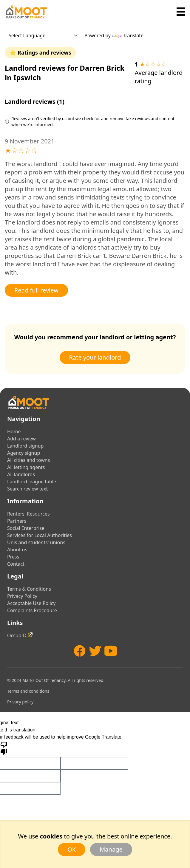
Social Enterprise (26, 528)
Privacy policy (20, 702)
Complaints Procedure (32, 610)
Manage (111, 849)
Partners (17, 521)
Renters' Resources (28, 514)
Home (14, 431)
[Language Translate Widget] (43, 35)
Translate (128, 35)
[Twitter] (95, 651)
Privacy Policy (22, 596)
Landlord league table (32, 482)
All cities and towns (28, 460)
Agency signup (24, 453)
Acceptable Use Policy (31, 603)
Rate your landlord (95, 357)
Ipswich (27, 77)
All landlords (21, 474)
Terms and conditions (28, 691)
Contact (16, 564)
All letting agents (26, 467)
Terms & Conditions (29, 589)
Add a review (21, 439)
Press (13, 557)
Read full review (36, 290)
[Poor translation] (4, 748)
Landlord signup (25, 446)
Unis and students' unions (36, 542)
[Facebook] (80, 651)
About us (17, 550)
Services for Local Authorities (40, 535)
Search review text (27, 489)
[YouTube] (111, 651)
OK (72, 849)
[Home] (26, 12)
